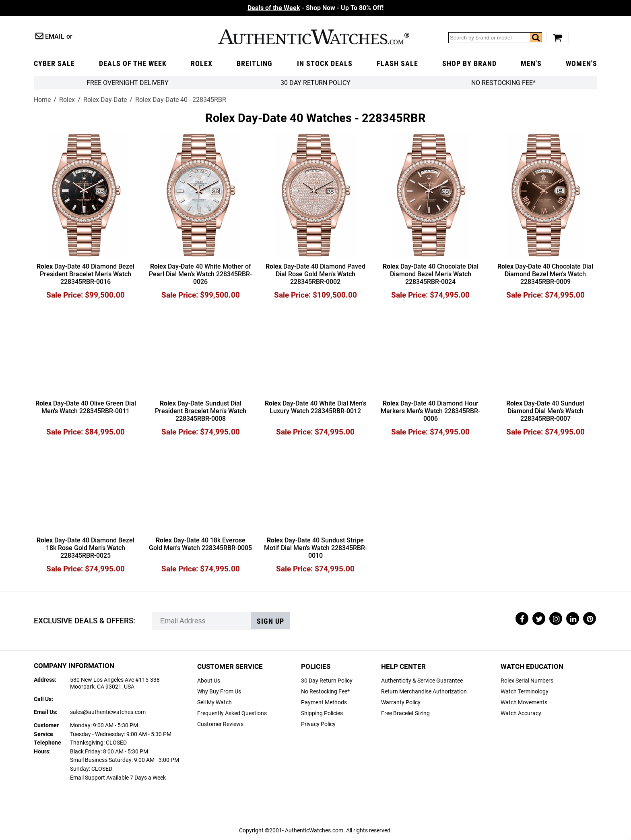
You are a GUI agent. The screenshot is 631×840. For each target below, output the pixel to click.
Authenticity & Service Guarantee (422, 681)
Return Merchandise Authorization (424, 692)
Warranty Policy (401, 702)
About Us (209, 681)
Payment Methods (324, 702)
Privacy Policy (318, 724)
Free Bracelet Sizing (405, 713)
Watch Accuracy (521, 713)
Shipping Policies (322, 713)
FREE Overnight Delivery (128, 83)
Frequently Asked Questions (232, 713)
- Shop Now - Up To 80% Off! (315, 8)
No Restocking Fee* (503, 83)
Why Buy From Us (219, 692)
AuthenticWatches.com (313, 37)
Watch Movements (524, 702)
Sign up (270, 621)
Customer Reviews (220, 724)
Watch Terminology (525, 692)
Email (55, 36)
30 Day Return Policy (327, 681)
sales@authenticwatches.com (108, 712)
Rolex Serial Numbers (527, 681)
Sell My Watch (214, 702)
